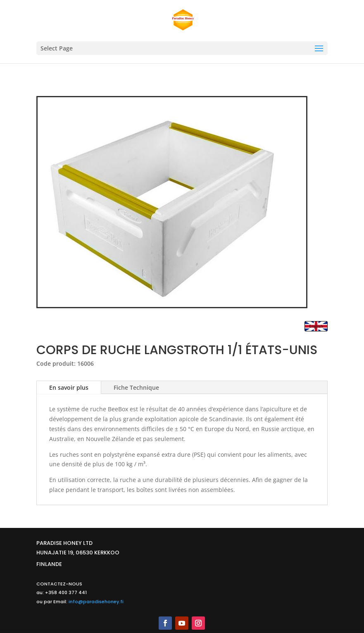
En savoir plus (69, 387)
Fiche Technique (136, 387)
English (316, 326)
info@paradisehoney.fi (96, 602)
